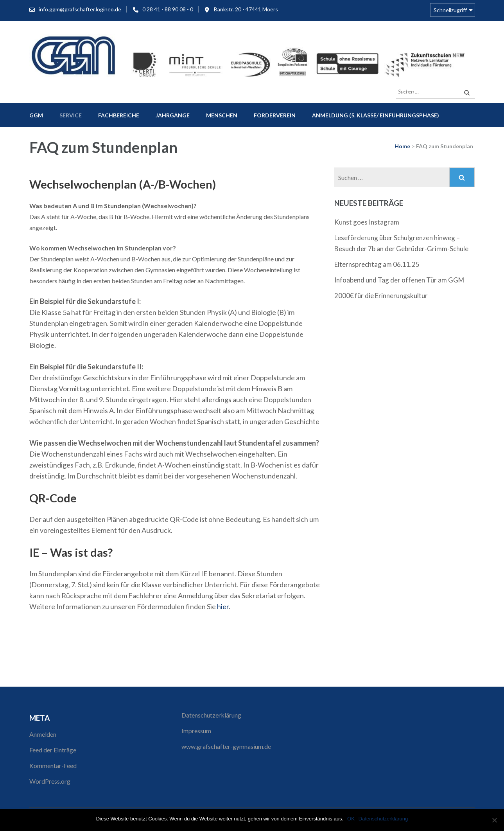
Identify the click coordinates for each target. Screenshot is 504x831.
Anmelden (43, 734)
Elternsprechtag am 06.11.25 (377, 264)
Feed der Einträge (53, 750)
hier (223, 606)
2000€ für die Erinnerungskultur (381, 296)
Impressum (196, 731)
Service (71, 115)
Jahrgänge (173, 115)
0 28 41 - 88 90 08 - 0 (168, 9)
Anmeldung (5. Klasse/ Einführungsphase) (376, 115)
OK (351, 819)
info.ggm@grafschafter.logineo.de (80, 9)
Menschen (222, 115)
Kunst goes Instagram (367, 222)
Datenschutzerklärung (211, 715)
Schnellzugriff (450, 10)
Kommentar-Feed (53, 765)
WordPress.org (50, 781)
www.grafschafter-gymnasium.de (226, 746)
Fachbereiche (119, 115)
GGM (36, 115)
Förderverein (275, 115)
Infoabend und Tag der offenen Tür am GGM (399, 280)
